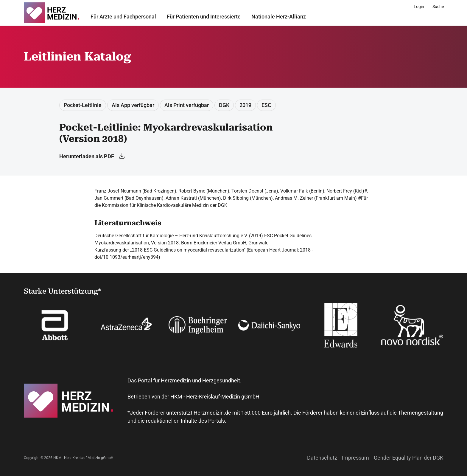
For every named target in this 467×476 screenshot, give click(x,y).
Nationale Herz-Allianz (279, 17)
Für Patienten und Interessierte (204, 17)
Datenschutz (322, 458)
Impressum (355, 458)
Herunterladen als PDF (92, 156)
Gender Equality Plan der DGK (408, 458)
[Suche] (438, 7)
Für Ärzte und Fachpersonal (123, 17)
